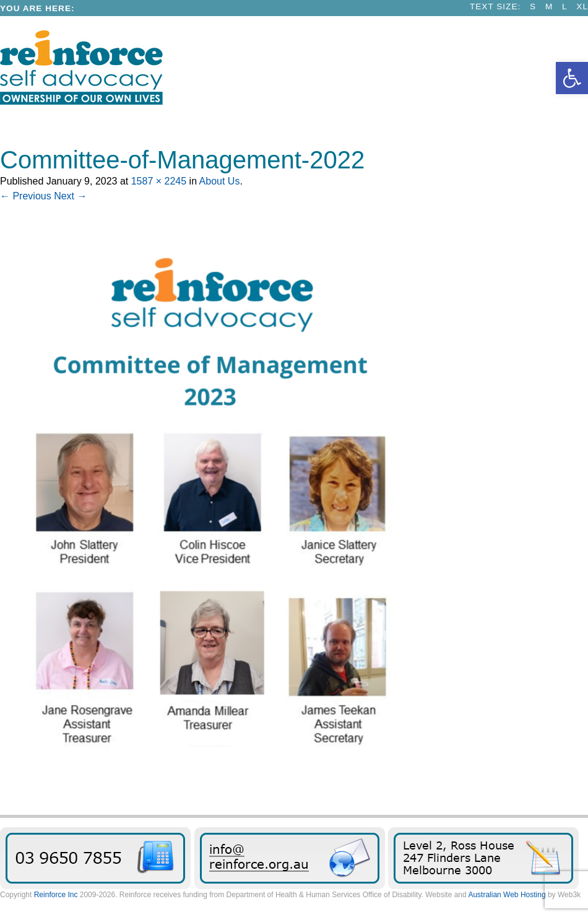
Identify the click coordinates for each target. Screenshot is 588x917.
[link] (572, 78)
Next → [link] (70, 196)
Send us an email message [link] (290, 858)
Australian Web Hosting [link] (507, 895)
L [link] (565, 7)
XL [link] (582, 7)
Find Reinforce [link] (483, 858)
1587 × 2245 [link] (159, 181)
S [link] (533, 7)
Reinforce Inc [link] (56, 895)
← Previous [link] (26, 196)
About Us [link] (220, 181)
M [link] (549, 7)
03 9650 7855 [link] (95, 858)
